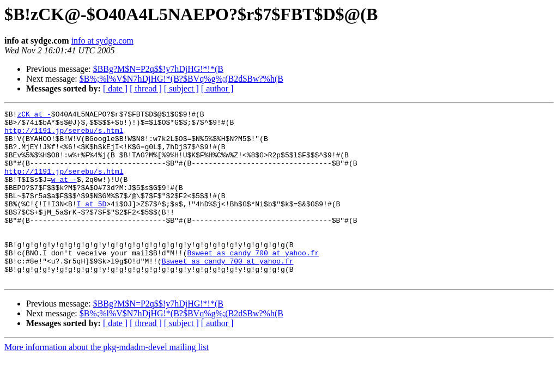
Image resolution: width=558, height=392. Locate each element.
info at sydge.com (102, 41)
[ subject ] (181, 88)
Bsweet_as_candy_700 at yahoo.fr (253, 282)
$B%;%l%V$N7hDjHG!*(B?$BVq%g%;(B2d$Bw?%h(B (181, 79)
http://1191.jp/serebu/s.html (64, 135)
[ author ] (217, 88)
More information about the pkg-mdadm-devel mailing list (107, 381)
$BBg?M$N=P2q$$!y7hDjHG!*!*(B (158, 69)
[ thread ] (146, 88)
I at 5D (92, 223)
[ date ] (115, 88)
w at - (64, 194)
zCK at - (34, 115)
